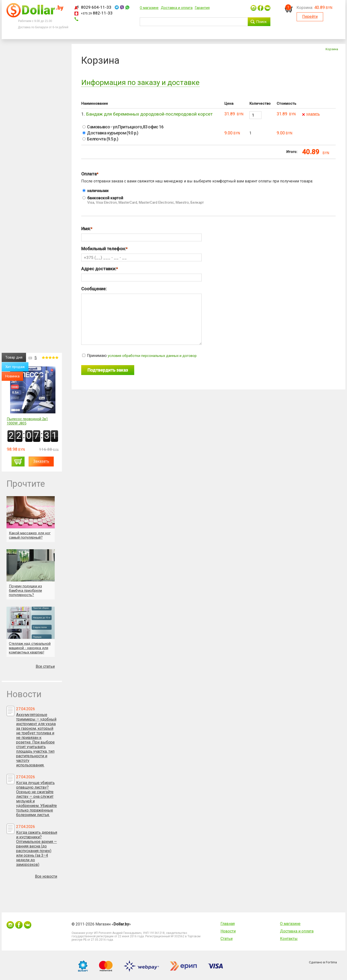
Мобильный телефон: (103, 249)
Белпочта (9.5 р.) (100, 139)
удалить (313, 114)
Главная (228, 924)
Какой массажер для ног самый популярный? (30, 535)
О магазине (149, 8)
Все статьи (45, 666)
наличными (95, 191)
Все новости (46, 876)
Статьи (227, 939)
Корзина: (305, 7)
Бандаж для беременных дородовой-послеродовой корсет (149, 114)
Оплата (89, 174)
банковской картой (209, 200)
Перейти (310, 17)
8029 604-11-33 (96, 7)
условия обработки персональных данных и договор (152, 356)
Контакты (289, 939)
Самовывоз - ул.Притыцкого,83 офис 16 (123, 127)
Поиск (261, 22)
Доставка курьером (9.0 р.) (110, 133)
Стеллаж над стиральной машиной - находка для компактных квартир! (30, 648)
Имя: (86, 229)
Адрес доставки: (99, 269)
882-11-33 (97, 13)
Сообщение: (94, 289)
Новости (228, 931)
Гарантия (202, 8)
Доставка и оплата (177, 8)
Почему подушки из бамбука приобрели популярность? (25, 591)
